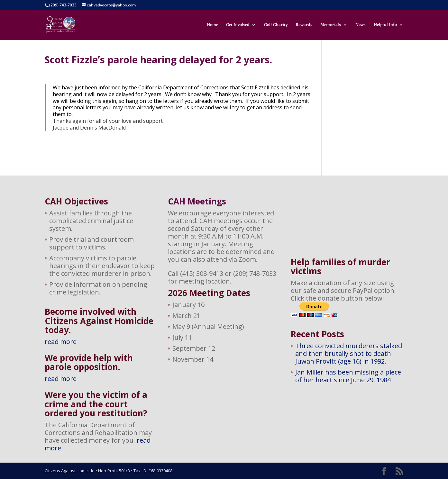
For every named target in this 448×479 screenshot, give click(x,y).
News (361, 25)
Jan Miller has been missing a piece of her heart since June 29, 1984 (348, 376)
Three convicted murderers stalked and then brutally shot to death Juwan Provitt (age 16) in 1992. (349, 353)
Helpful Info (385, 25)
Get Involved (238, 25)
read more (61, 342)
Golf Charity (276, 25)
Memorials (331, 25)
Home (212, 25)
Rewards (304, 25)
